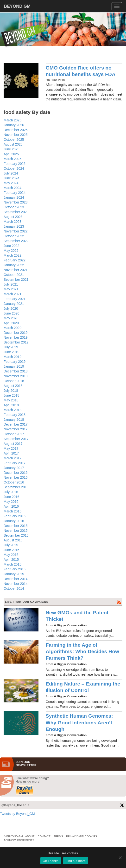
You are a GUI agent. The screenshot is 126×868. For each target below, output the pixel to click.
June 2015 (11, 550)
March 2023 (13, 222)
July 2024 (11, 173)
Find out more (76, 861)
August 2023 (13, 217)
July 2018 (11, 391)
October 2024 (14, 168)
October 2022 (14, 236)
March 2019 (13, 357)
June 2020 (11, 313)
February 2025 (15, 164)
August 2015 (13, 540)
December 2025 (16, 130)
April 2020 (11, 323)
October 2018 (14, 381)
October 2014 (14, 588)
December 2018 (16, 371)
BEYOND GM (17, 6)
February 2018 (15, 415)
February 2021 (15, 299)
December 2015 (16, 526)
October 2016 (14, 482)
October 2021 (14, 275)
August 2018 (13, 386)
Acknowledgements (19, 840)
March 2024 (13, 188)
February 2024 (15, 193)
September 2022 (16, 241)
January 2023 (14, 226)
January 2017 (14, 468)
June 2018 (11, 395)
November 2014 (16, 584)
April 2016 (11, 506)
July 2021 (11, 284)
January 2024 (14, 197)
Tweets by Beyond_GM (17, 814)
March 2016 (13, 511)
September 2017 (16, 439)
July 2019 (11, 347)
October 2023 (14, 207)
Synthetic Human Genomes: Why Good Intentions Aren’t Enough (79, 722)
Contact (44, 836)
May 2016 (11, 502)
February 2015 (15, 569)
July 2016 (11, 492)
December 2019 (16, 333)
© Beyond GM (13, 836)
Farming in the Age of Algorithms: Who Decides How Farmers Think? (82, 651)
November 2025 (16, 135)
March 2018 (13, 410)
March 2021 (13, 294)
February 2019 (15, 362)
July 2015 (11, 545)
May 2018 (11, 400)
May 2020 (11, 318)
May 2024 (11, 183)
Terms (58, 836)
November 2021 (16, 270)
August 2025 (13, 144)
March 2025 (13, 159)
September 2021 (16, 280)
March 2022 (13, 255)
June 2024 (11, 178)
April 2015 (11, 560)
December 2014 (16, 579)
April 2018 (11, 405)
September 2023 (16, 212)
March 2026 (13, 120)
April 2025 (11, 154)
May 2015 (11, 555)
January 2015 (14, 574)
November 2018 (16, 376)
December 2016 (16, 473)
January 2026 (14, 125)
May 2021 (11, 289)
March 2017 (13, 458)
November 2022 (16, 231)
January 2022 (14, 265)
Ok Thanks (51, 861)
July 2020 (11, 308)
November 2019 (16, 337)
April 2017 (11, 453)
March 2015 (13, 564)
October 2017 (14, 434)
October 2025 (14, 140)
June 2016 (11, 497)
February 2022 (15, 260)
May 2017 (11, 448)
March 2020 (13, 328)
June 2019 (11, 352)
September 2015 (16, 535)
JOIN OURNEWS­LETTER (26, 764)
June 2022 (11, 246)
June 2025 (11, 149)
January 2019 (14, 366)
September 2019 (16, 342)
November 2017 (16, 429)
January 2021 (14, 304)
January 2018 (14, 420)
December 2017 (16, 424)
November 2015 (16, 531)
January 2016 (14, 521)
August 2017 (13, 444)
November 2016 (16, 477)
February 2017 (15, 463)
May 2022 (11, 251)
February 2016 (15, 516)
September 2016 (16, 487)
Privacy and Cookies (82, 836)
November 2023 (16, 202)
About (30, 836)
